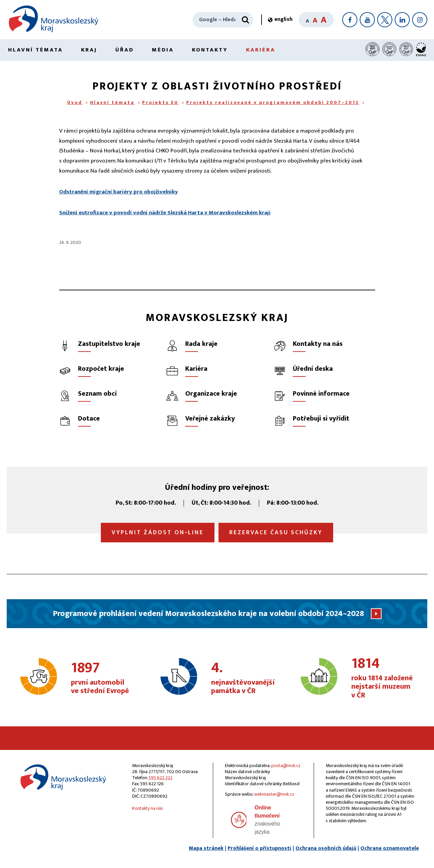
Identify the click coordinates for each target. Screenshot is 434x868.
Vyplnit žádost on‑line (158, 533)
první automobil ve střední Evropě (103, 678)
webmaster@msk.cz (274, 794)
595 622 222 (161, 778)
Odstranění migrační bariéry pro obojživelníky (119, 192)
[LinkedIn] (402, 20)
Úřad (125, 50)
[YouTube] (367, 20)
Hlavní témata (35, 50)
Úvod (75, 102)
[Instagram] (420, 20)
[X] (385, 20)
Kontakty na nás (148, 808)
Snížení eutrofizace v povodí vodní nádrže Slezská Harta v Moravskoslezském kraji (165, 213)
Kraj (89, 50)
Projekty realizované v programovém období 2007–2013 (273, 102)
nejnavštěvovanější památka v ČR (244, 678)
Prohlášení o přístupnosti (260, 848)
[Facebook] (350, 20)
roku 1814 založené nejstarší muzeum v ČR (384, 678)
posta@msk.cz (286, 766)
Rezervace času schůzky (276, 533)
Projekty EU (160, 102)
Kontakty (210, 50)
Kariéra (261, 50)
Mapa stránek (206, 848)
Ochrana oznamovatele (390, 848)
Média (163, 50)
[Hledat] (245, 20)
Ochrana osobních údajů (326, 848)
